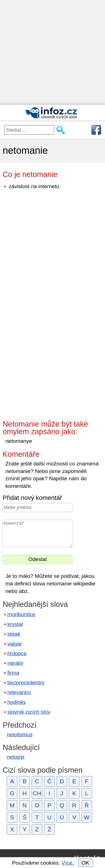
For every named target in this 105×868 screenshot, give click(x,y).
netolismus (20, 735)
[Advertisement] (53, 52)
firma (13, 673)
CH (37, 793)
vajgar (15, 644)
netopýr (16, 757)
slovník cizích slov (29, 712)
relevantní (19, 692)
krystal (15, 624)
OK (85, 863)
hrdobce (17, 653)
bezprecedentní (26, 683)
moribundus (21, 614)
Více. (68, 863)
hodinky (17, 702)
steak (14, 634)
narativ (15, 663)
